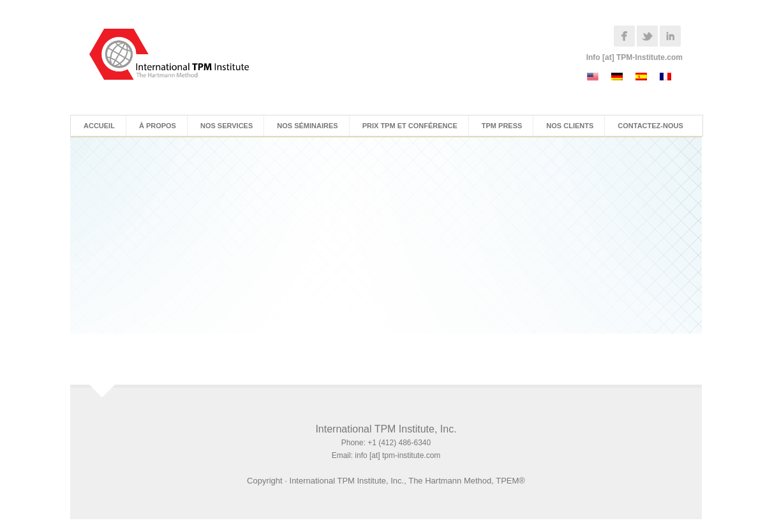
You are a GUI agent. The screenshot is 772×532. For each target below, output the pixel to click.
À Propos (158, 126)
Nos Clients (570, 126)
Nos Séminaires (307, 126)
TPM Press (502, 126)
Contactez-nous (650, 126)
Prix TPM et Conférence (410, 126)
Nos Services (226, 126)
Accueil (99, 126)
